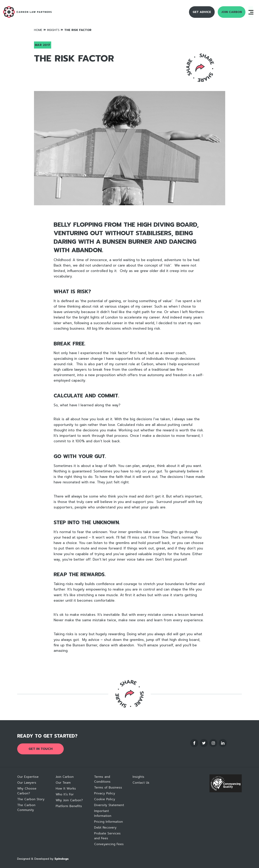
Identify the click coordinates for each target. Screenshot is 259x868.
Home (38, 30)
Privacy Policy (105, 793)
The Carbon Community (26, 808)
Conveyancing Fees (109, 844)
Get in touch (40, 749)
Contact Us (141, 783)
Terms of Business (108, 788)
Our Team (63, 783)
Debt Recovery (105, 828)
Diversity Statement (109, 805)
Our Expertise (28, 777)
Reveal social (200, 68)
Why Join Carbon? (69, 800)
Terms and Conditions (102, 779)
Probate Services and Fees (107, 836)
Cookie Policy (105, 799)
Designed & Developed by (43, 859)
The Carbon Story (31, 799)
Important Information (103, 813)
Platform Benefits (69, 806)
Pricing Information (108, 822)
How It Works (66, 789)
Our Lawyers (27, 783)
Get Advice (202, 12)
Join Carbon (232, 12)
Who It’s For (65, 794)
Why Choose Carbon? (27, 791)
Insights (53, 30)
